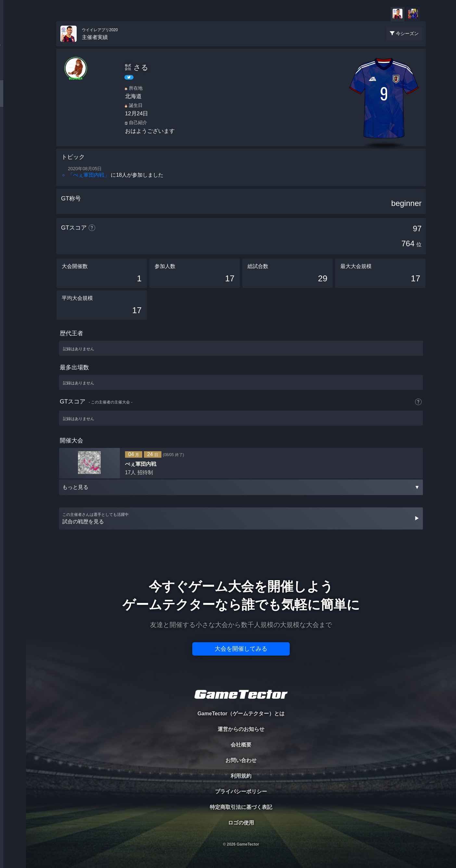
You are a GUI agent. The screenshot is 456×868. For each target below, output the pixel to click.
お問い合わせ (241, 760)
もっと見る (241, 487)
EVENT (13, 153)
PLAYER (13, 73)
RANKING (13, 126)
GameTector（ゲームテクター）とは (241, 714)
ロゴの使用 (241, 823)
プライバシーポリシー (241, 791)
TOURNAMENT (13, 46)
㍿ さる (136, 67)
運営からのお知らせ (241, 729)
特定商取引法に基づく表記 (241, 807)
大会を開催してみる (241, 649)
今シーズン (407, 33)
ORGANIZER (13, 99)
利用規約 (241, 776)
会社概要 (241, 745)
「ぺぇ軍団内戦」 (89, 175)
